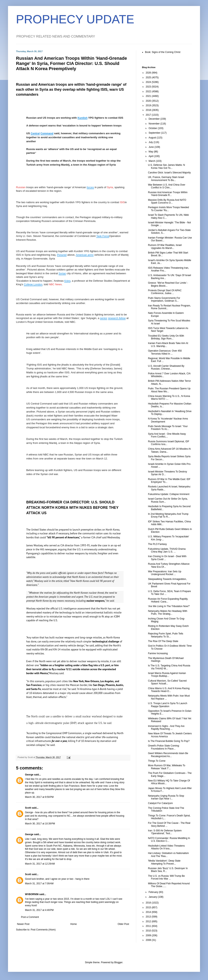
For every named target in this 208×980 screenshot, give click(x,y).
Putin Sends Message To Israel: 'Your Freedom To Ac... (168, 428)
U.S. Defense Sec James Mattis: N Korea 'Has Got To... (166, 166)
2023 (149, 87)
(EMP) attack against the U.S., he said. (91, 723)
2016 (149, 903)
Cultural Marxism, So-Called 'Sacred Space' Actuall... (167, 682)
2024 (149, 82)
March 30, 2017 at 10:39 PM (40, 824)
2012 (149, 921)
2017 (149, 115)
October (153, 128)
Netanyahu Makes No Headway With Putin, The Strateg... (168, 612)
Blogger (118, 962)
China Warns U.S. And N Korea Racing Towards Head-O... (169, 690)
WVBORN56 (32, 894)
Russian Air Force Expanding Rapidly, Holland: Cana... (168, 600)
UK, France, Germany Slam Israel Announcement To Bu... (166, 179)
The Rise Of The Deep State (163, 641)
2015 (149, 907)
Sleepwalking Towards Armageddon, (167, 579)
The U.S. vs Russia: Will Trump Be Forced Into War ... (166, 877)
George (29, 775)
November (154, 124)
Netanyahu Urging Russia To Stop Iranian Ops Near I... (166, 797)
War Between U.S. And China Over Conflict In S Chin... (167, 186)
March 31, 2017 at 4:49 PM (39, 910)
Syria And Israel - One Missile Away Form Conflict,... (167, 435)
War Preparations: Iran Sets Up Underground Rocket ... (165, 573)
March (152, 161)
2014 (149, 912)
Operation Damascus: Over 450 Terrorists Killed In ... (165, 352)
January (153, 897)
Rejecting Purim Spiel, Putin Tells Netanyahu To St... (166, 635)
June (151, 147)
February (154, 892)
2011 (149, 926)
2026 (149, 73)
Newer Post (23, 924)
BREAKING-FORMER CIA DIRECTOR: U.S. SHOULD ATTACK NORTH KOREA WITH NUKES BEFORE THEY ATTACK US (72, 508)
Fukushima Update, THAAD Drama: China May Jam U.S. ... (167, 550)
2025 (149, 78)
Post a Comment (30, 917)
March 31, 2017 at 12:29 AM (40, 864)
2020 (149, 101)
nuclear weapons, (96, 601)
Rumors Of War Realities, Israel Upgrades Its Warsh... (165, 246)
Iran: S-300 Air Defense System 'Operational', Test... (165, 832)
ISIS (122, 202)
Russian (21, 187)
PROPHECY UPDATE (75, 19)
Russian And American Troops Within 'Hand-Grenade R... (168, 194)
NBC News (55, 284)
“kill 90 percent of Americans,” (64, 537)
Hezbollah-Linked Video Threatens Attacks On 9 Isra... (166, 847)
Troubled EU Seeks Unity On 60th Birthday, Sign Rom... (166, 337)
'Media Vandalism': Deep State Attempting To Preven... (164, 862)
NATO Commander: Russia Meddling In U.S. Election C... (169, 840)
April (151, 156)
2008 (149, 940)
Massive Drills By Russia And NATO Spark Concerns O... (167, 201)
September (155, 133)
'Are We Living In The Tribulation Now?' (169, 606)
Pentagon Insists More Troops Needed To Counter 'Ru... (168, 209)
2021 (149, 96)
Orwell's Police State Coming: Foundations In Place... (164, 747)
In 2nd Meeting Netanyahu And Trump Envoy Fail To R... (168, 515)
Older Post (123, 924)
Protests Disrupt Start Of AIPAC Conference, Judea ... (165, 292)
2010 (149, 931)
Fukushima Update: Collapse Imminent (169, 494)
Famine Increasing (158, 653)
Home (74, 924)
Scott (28, 808)
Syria (110, 187)
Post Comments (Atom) (43, 930)
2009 (149, 935)
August (153, 138)
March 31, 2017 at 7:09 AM (39, 884)
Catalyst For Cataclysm (160, 803)
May (151, 152)
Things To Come (157, 761)
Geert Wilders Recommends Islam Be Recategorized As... (168, 755)
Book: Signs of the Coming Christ (163, 52)
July (151, 142)
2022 (149, 91)
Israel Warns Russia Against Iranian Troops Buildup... (167, 675)
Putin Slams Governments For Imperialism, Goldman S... (164, 299)
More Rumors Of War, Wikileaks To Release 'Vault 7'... (167, 767)
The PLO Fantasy (157, 544)
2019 (149, 105)
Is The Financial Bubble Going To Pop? (169, 741)
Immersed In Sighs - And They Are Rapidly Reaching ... (166, 728)
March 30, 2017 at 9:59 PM (39, 797)
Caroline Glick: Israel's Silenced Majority (169, 173)
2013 (149, 917)
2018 (149, 110)
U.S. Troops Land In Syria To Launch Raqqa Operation (168, 705)
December (154, 119)
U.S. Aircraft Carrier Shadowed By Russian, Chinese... (166, 367)
